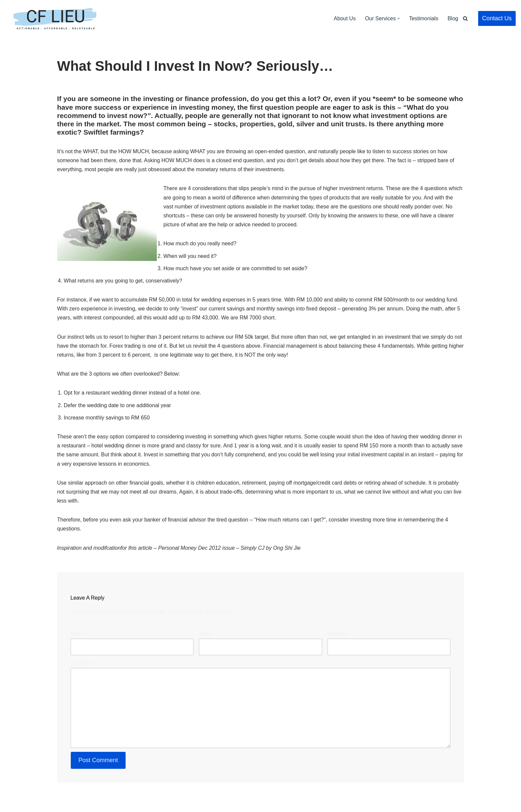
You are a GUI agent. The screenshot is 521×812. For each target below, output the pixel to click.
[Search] (465, 18)
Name (79, 634)
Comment (84, 663)
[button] (399, 18)
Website (337, 634)
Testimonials (424, 18)
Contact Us (497, 18)
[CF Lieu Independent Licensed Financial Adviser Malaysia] (55, 18)
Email (207, 634)
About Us (345, 18)
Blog (453, 18)
